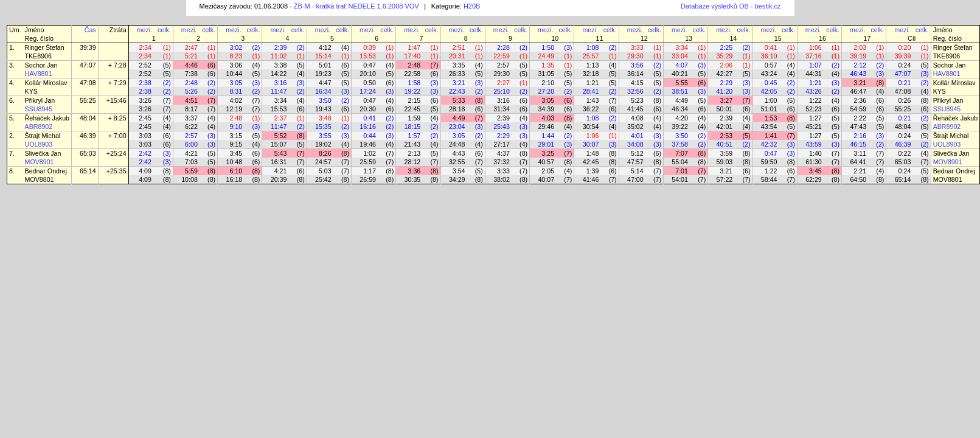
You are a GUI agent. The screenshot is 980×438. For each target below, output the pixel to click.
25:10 (502, 91)
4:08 (637, 118)
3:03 (145, 136)
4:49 (682, 100)
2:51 (459, 47)
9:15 (236, 144)
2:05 (548, 171)
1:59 (415, 118)
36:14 (635, 74)
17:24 (368, 91)
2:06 (726, 65)
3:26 (145, 100)
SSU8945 (39, 109)
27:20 (546, 91)
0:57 (771, 65)
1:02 (370, 153)
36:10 (769, 56)
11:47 (279, 91)
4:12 (325, 47)
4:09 (145, 171)
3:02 (236, 47)
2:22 (860, 118)
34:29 (457, 179)
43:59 (814, 144)
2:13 (415, 153)
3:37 (191, 118)
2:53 (726, 136)
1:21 (593, 83)
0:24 (905, 65)
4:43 (459, 153)
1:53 (771, 118)
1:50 (548, 47)
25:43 (502, 127)
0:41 (771, 47)
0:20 (905, 47)
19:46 (368, 144)
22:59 (502, 56)
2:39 (281, 47)
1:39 (593, 171)
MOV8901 (40, 162)
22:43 (457, 91)
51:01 (769, 109)
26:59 (368, 179)
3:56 (637, 65)
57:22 (725, 179)
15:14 (323, 56)
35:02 (635, 127)
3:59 (726, 153)
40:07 (546, 179)
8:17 (191, 109)
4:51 (191, 100)
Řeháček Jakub (47, 118)
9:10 (236, 127)
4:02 (236, 100)
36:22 (591, 109)
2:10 (548, 83)
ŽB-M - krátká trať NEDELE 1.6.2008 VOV (356, 6)
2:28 (503, 47)
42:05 (769, 91)
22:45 (413, 109)
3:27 (726, 100)
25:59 (368, 162)
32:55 (457, 162)
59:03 (725, 162)
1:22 (815, 100)
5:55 (682, 83)
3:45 (236, 153)
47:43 (858, 127)
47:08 (88, 83)
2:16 (860, 136)
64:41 (858, 162)
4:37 (503, 153)
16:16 (368, 127)
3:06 (236, 65)
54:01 (680, 179)
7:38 (191, 74)
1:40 (815, 153)
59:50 (769, 162)
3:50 (325, 100)
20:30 (368, 109)
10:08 (189, 179)
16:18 (234, 179)
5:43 (281, 153)
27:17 (502, 144)
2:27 (503, 83)
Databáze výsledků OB (715, 6)
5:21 (191, 56)
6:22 (191, 127)
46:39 (88, 136)
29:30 (635, 56)
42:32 (769, 144)
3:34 (682, 47)
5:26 (191, 91)
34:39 (546, 109)
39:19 (858, 56)
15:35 (323, 127)
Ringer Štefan (45, 47)
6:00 (191, 144)
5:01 (325, 65)
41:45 (635, 109)
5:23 (637, 100)
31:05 (546, 74)
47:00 (635, 179)
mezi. (144, 30)
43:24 (769, 74)
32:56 (635, 91)
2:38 (145, 83)
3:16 (281, 83)
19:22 (413, 91)
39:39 (88, 47)
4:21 (191, 153)
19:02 (323, 144)
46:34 (680, 109)
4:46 (191, 65)
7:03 (191, 162)
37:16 (814, 56)
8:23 (236, 56)
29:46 (546, 127)
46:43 (858, 74)
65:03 (88, 153)
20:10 (368, 74)
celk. (164, 30)
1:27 (815, 118)
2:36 (860, 100)
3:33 (637, 47)
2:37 (281, 118)
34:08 (635, 144)
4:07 (682, 65)
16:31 (279, 162)
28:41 (591, 91)
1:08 (593, 47)
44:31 (814, 74)
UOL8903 (39, 144)
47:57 (635, 162)
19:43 (323, 109)
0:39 (370, 47)
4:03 (548, 118)
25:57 (591, 56)
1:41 (771, 136)
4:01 (637, 136)
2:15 (415, 100)
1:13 (593, 65)
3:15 (236, 136)
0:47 (370, 65)
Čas (90, 30)
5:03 (325, 171)
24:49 (546, 56)
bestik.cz (768, 6)
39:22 (680, 127)
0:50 (370, 83)
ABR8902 (39, 127)
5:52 (281, 136)
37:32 (502, 162)
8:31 (236, 91)
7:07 (682, 153)
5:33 (459, 100)
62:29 (814, 179)
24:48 (457, 144)
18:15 (413, 127)
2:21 (860, 171)
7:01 (682, 171)
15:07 (279, 144)
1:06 (815, 47)
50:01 (725, 109)
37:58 (680, 144)
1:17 (370, 171)
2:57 (503, 65)
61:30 (814, 162)
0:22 (905, 153)
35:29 (725, 56)
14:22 (279, 74)
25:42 (323, 179)
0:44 (370, 136)
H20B (472, 6)
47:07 (88, 65)
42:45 (591, 162)
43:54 (769, 127)
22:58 (413, 74)
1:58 (415, 83)
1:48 (593, 153)
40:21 (680, 74)
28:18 (457, 109)
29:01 (546, 144)
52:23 (814, 109)
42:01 (725, 127)
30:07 (591, 144)
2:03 (860, 47)
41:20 (725, 91)
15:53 (368, 56)
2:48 (415, 65)
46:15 (858, 144)
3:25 (548, 153)
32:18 (591, 74)
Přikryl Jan (40, 100)
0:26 (905, 100)
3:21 (459, 83)
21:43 (413, 144)
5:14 (637, 171)
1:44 (548, 136)
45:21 (814, 127)
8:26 (325, 153)
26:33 (457, 74)
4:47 (325, 83)
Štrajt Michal (43, 136)
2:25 (726, 47)
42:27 (725, 74)
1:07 (815, 65)
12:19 (234, 109)
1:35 (548, 65)
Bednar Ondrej (46, 171)
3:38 (281, 65)
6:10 (236, 171)
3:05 (236, 83)
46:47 (858, 91)
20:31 (457, 56)
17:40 (413, 56)
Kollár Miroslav (46, 83)
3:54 (459, 171)
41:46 (591, 179)
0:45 (771, 83)
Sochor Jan (41, 65)
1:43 (593, 100)
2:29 (726, 83)
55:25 (88, 100)
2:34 (145, 47)
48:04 (88, 118)
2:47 (191, 47)
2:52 (145, 65)
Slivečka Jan (43, 153)
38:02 (502, 179)
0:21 (905, 83)
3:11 (860, 153)
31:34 (502, 109)
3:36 (415, 171)
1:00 (771, 100)
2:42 (145, 153)
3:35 (459, 65)
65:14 (88, 171)
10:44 (234, 74)
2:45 (145, 118)
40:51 (725, 144)
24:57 (323, 162)
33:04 (680, 56)
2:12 (860, 65)
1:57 (415, 136)
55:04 (680, 162)
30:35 (413, 179)
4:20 (682, 118)
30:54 (591, 127)
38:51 (680, 91)
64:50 (858, 179)
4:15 (637, 83)
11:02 (279, 56)
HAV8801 (39, 74)
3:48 (325, 118)
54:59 (858, 109)
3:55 (325, 136)
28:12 (413, 162)
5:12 (637, 153)
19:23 (323, 74)
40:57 (546, 162)
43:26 (814, 91)
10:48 (234, 162)
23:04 (457, 127)
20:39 (279, 179)
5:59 (191, 171)
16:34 (323, 91)
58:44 (769, 179)
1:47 (415, 47)
